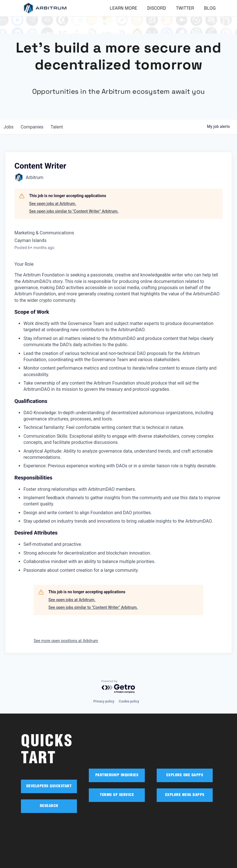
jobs (9, 127)
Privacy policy (104, 701)
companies (35, 127)
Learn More (123, 8)
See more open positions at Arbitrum (66, 641)
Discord (157, 8)
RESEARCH (49, 806)
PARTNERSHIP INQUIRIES (117, 775)
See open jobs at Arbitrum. (53, 204)
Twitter (185, 8)
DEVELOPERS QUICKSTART (49, 786)
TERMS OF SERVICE (117, 795)
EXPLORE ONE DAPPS (185, 775)
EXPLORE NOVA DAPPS (185, 795)
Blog (210, 8)
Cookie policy (129, 701)
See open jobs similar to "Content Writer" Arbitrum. (74, 211)
